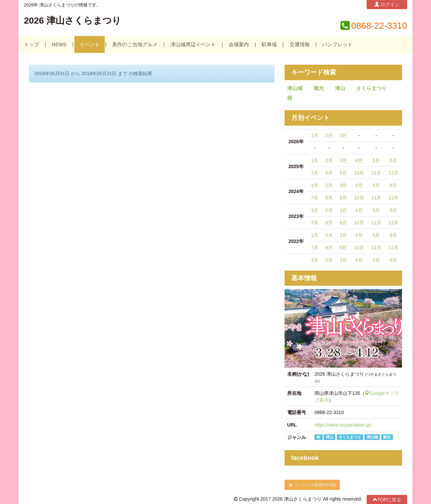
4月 (359, 160)
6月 (393, 160)
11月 (376, 173)
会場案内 (239, 44)
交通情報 (300, 44)
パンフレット (337, 44)
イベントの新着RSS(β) (312, 485)
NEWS (59, 44)
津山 (340, 88)
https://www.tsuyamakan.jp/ (343, 425)
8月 (329, 173)
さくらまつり (371, 88)
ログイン (387, 4)
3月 (343, 135)
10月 (359, 173)
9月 (343, 173)
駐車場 (269, 44)
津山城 (295, 88)
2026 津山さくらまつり (73, 21)
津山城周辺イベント (193, 44)
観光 (319, 88)
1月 (315, 135)
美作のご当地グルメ (135, 44)
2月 (329, 135)
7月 (315, 173)
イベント (90, 44)
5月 (376, 160)
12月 (394, 173)
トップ (31, 44)
